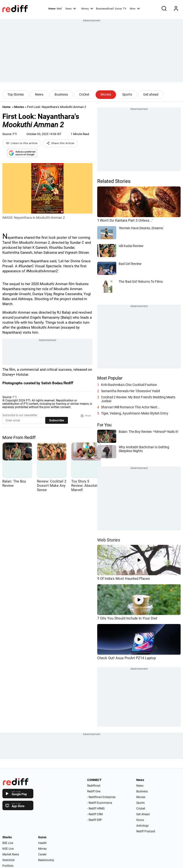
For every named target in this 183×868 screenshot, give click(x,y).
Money (87, 8)
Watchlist (8, 860)
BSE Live (8, 843)
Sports (127, 94)
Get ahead (151, 94)
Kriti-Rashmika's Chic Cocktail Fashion (129, 385)
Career (42, 854)
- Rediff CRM (95, 814)
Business (61, 94)
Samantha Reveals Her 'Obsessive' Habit (131, 391)
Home (52, 9)
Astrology (142, 826)
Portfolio (8, 866)
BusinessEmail (105, 9)
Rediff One (94, 791)
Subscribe (57, 420)
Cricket (84, 94)
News (71, 8)
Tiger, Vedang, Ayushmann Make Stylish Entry (135, 413)
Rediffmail (94, 786)
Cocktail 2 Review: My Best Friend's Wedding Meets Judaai (138, 399)
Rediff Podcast (146, 831)
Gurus (118, 9)
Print (86, 416)
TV (125, 9)
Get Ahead (143, 814)
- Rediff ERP (95, 820)
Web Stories (109, 540)
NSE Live (8, 849)
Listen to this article (22, 143)
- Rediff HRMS (96, 809)
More (135, 8)
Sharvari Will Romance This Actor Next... (131, 407)
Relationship (46, 860)
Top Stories (16, 94)
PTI (15, 134)
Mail (59, 9)
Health (42, 843)
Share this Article (60, 143)
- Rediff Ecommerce (100, 803)
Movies (106, 94)
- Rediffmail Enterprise (101, 797)
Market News (11, 854)
